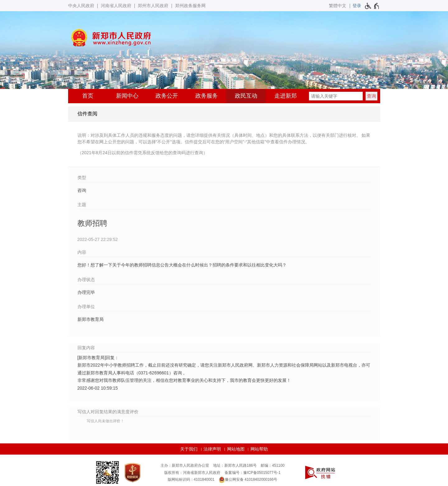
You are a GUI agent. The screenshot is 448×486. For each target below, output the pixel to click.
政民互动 (246, 96)
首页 (88, 96)
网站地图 (236, 449)
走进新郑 (286, 96)
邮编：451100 (273, 465)
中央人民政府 (81, 6)
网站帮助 (259, 449)
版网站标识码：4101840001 (191, 479)
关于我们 (189, 449)
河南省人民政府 (116, 6)
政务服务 (207, 96)
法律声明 (212, 449)
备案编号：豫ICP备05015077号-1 (253, 473)
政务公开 (167, 96)
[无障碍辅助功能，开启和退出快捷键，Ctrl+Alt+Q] (372, 6)
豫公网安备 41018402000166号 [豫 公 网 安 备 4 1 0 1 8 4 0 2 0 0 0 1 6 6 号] (248, 480)
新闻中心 (127, 96)
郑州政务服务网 (190, 6)
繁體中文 (338, 6)
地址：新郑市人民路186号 (235, 465)
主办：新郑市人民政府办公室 (185, 465)
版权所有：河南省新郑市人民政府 (192, 473)
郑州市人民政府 (153, 6)
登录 (357, 6)
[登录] (357, 6)
